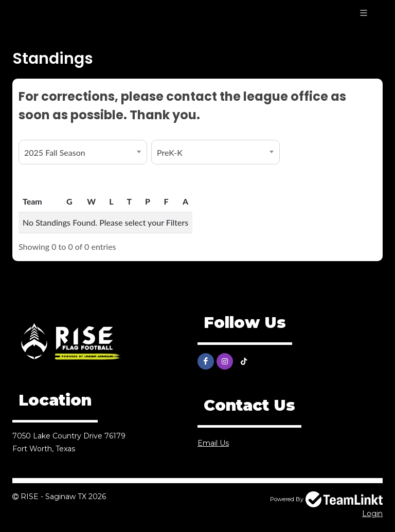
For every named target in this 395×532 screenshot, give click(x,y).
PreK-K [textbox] (170, 152)
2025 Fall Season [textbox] (55, 152)
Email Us (213, 443)
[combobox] (83, 152)
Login (372, 513)
